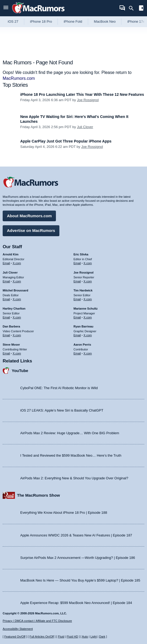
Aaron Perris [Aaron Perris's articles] (82, 345)
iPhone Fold (73, 21)
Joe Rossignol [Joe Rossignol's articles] (83, 272)
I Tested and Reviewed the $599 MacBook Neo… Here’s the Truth (71, 455)
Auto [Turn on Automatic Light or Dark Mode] (85, 637)
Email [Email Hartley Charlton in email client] (6, 317)
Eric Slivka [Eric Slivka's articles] (81, 254)
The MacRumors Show (38, 495)
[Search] (133, 8)
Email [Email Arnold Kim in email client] (6, 263)
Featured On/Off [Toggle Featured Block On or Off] (15, 637)
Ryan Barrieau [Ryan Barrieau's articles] (83, 326)
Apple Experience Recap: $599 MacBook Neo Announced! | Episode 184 (76, 603)
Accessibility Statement (18, 629)
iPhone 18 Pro (41, 21)
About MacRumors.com (29, 216)
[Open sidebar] (141, 9)
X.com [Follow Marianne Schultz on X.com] (88, 317)
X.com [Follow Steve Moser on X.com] (17, 353)
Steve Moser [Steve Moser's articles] (11, 345)
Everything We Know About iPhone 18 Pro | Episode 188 (64, 513)
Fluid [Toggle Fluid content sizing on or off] (61, 637)
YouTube (20, 371)
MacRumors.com (19, 78)
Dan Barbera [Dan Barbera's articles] (11, 326)
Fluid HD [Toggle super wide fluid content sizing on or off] (72, 637)
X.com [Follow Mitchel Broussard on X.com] (17, 299)
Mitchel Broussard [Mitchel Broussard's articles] (15, 290)
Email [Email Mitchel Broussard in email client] (6, 299)
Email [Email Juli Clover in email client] (6, 281)
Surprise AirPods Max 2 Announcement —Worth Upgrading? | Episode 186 (78, 558)
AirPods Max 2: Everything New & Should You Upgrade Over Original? (74, 478)
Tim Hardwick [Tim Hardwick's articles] (83, 290)
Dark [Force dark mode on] (102, 637)
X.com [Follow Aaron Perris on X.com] (88, 353)
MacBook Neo (105, 21)
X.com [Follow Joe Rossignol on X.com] (88, 281)
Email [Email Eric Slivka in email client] (77, 263)
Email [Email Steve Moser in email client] (6, 353)
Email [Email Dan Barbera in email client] (6, 335)
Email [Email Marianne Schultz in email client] (77, 317)
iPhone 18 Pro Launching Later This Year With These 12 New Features (82, 94)
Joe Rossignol (88, 100)
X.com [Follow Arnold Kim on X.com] (17, 263)
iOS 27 (13, 21)
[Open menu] (6, 8)
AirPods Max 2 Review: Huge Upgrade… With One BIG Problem (70, 433)
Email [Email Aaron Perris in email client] (77, 353)
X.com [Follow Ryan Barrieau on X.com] (88, 335)
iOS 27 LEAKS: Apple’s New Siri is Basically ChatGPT (62, 410)
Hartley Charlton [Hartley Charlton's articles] (14, 309)
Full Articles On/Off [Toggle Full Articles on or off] (42, 637)
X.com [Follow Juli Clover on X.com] (17, 281)
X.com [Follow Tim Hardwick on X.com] (88, 299)
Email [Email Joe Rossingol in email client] (77, 281)
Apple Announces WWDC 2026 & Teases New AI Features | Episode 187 (76, 535)
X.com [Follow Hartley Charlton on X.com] (17, 317)
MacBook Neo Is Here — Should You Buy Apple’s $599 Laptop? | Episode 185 (80, 580)
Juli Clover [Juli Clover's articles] (10, 272)
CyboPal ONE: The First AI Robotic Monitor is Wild (59, 388)
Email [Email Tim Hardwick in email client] (77, 299)
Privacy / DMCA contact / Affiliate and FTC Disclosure (37, 621)
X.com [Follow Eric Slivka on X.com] (88, 263)
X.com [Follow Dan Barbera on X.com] (17, 335)
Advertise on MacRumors (31, 230)
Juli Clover (85, 127)
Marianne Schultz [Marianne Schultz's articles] (85, 309)
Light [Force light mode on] (93, 637)
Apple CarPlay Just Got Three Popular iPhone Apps (66, 141)
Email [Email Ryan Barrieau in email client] (77, 335)
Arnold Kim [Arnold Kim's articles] (11, 254)
